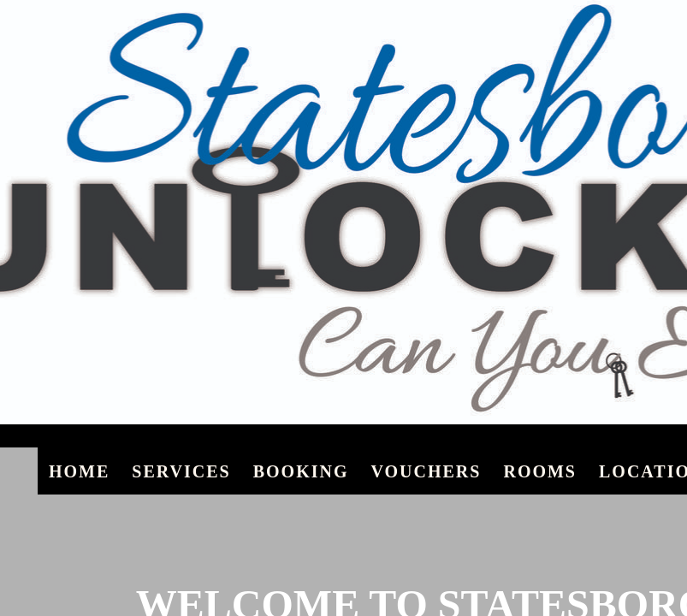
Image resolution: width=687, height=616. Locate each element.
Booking (301, 471)
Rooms (540, 471)
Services (181, 471)
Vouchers (426, 471)
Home (79, 471)
